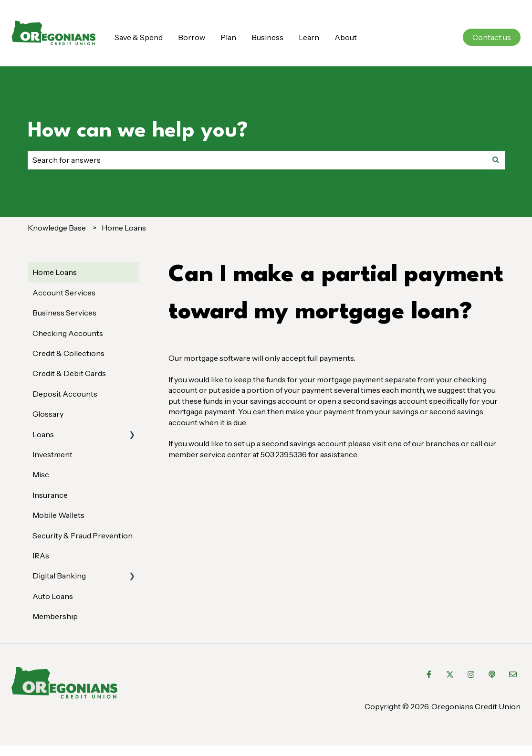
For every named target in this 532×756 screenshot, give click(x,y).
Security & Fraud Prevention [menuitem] (83, 535)
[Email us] (513, 674)
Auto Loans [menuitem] (53, 596)
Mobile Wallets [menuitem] (58, 515)
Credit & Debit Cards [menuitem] (69, 373)
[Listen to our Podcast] (492, 674)
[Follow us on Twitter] (450, 674)
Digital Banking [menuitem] (59, 576)
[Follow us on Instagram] (471, 674)
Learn (309, 37)
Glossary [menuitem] (48, 414)
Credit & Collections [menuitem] (68, 353)
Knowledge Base (57, 228)
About (346, 37)
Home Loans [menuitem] (55, 272)
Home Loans (124, 228)
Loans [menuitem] (43, 434)
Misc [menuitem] (41, 474)
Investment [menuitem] (52, 454)
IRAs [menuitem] (41, 556)
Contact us (492, 37)
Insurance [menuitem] (50, 495)
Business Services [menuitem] (64, 313)
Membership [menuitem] (55, 616)
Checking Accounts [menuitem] (68, 333)
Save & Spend (139, 37)
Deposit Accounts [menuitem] (65, 394)
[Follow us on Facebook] (429, 674)
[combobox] (257, 160)
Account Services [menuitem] (64, 293)
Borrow (192, 37)
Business (267, 37)
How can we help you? (138, 131)
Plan (228, 37)
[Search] (496, 160)
